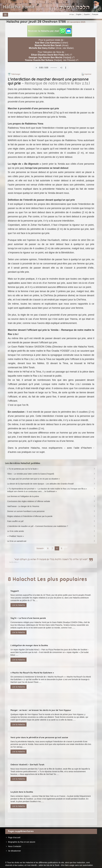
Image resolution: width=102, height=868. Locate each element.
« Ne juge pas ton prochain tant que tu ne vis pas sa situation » (51, 479)
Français (95, 14)
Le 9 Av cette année (51, 531)
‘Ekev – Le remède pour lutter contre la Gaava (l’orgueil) (51, 474)
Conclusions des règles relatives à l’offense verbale (51, 501)
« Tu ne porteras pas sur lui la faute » (51, 469)
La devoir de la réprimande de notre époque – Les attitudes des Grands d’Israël (51, 484)
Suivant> (40, 548)
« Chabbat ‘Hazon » (51, 536)
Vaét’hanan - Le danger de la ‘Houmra (51, 506)
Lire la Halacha (19, 605)
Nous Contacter (15, 846)
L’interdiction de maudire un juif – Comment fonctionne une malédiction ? (51, 526)
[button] (50, 31)
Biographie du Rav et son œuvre (22, 842)
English (79, 14)
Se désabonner (14, 851)
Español (87, 14)
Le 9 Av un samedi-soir (51, 541)
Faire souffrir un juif (51, 521)
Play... (51, 68)
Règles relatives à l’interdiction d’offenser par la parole (51, 516)
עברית (72, 14)
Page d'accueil (14, 837)
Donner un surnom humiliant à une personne (51, 511)
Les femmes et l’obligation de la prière (51, 496)
